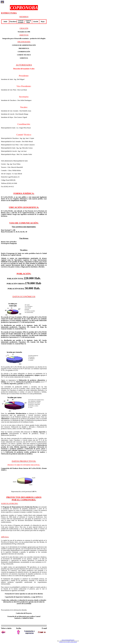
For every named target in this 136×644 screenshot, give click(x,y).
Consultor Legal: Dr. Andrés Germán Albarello (68, 642)
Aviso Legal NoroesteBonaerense (68, 640)
